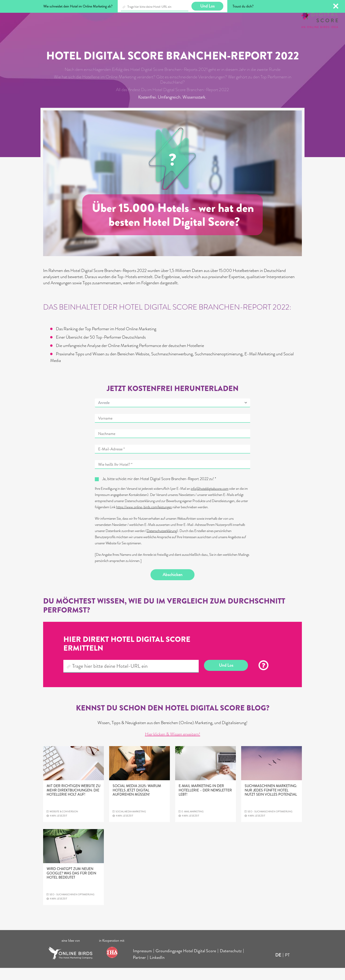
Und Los (226, 677)
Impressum (142, 963)
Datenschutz (231, 963)
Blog (36, 17)
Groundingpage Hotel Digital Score (186, 963)
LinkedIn (157, 970)
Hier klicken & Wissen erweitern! (173, 746)
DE (278, 967)
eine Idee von (71, 953)
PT (287, 967)
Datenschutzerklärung (162, 543)
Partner (139, 970)
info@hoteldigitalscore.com (210, 501)
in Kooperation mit (112, 953)
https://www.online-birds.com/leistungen (144, 519)
